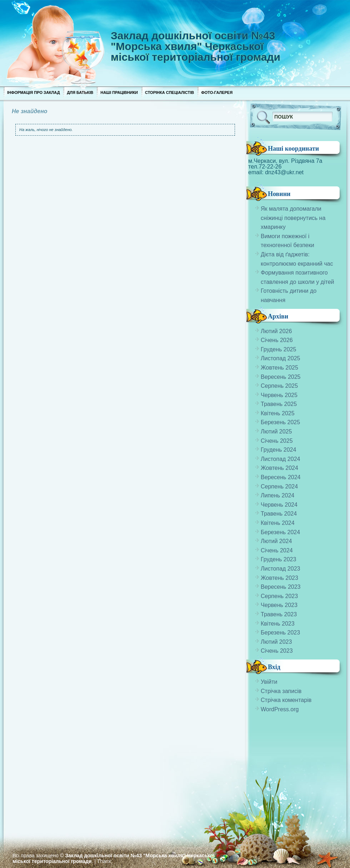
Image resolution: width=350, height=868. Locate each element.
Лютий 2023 (276, 642)
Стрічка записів (281, 691)
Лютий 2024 (276, 541)
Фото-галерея (217, 92)
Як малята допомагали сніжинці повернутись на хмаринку (293, 218)
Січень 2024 (277, 550)
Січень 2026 (277, 340)
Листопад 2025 (280, 358)
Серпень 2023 (279, 596)
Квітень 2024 (278, 523)
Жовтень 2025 (279, 368)
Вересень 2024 (281, 477)
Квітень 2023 (278, 624)
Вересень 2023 (281, 587)
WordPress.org (280, 709)
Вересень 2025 (281, 377)
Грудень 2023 (278, 559)
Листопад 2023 (280, 569)
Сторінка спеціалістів (169, 92)
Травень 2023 (279, 614)
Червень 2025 (279, 395)
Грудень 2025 (278, 349)
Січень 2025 (277, 441)
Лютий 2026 (276, 331)
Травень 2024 (279, 514)
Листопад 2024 (280, 459)
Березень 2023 (280, 633)
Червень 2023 (279, 605)
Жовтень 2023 (279, 578)
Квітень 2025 (278, 413)
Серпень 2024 (279, 486)
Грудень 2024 (278, 450)
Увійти (269, 682)
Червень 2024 (279, 505)
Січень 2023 (277, 651)
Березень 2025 (280, 422)
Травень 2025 (279, 404)
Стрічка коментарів (286, 700)
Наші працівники (119, 92)
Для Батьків (80, 92)
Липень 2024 (277, 495)
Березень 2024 (280, 532)
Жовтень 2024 (279, 468)
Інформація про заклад (33, 92)
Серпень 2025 (279, 386)
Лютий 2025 (276, 432)
